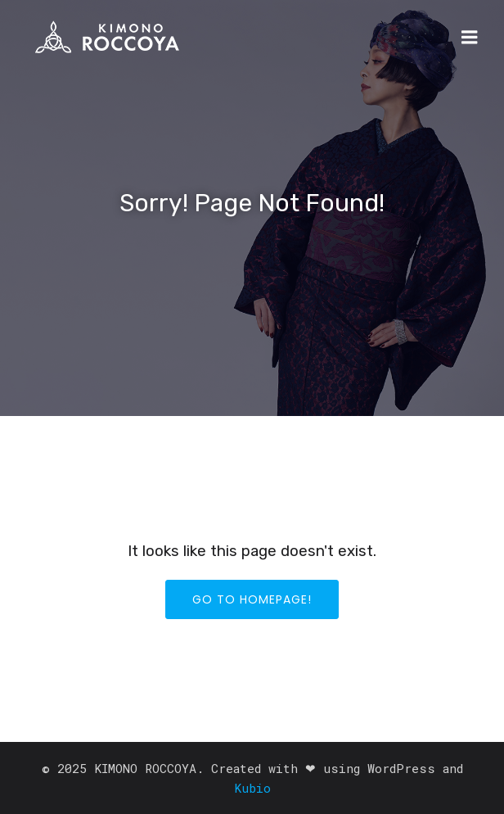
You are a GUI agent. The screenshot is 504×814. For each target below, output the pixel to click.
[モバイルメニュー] (470, 38)
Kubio (252, 788)
